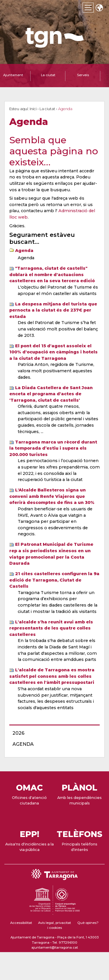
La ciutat (47, 109)
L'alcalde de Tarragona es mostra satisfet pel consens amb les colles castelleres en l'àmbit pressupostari (52, 676)
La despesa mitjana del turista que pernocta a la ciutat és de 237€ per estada (53, 310)
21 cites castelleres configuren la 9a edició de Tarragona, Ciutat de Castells (54, 580)
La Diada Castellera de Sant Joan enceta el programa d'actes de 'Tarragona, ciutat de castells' (51, 394)
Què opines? (88, 923)
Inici (33, 109)
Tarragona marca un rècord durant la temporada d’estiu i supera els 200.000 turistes (53, 448)
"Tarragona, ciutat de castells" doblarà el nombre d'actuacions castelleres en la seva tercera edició (52, 274)
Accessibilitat (21, 923)
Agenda (24, 251)
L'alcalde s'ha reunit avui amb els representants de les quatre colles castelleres (51, 628)
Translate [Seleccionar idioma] (99, 8)
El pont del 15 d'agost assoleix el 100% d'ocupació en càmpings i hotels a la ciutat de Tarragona (53, 352)
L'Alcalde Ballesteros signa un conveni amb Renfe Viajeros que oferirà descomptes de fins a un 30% (52, 496)
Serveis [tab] (83, 75)
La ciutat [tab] (48, 75)
